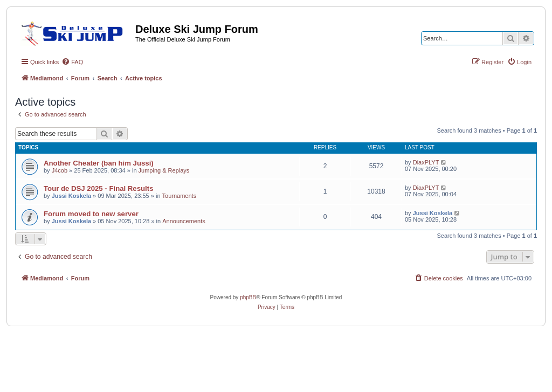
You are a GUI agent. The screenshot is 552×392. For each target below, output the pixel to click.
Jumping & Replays (164, 170)
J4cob (60, 170)
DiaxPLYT (426, 162)
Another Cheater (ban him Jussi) (99, 163)
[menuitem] (72, 62)
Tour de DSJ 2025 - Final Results (99, 188)
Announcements (184, 221)
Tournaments (180, 196)
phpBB (248, 297)
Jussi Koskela (71, 196)
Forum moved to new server (91, 214)
